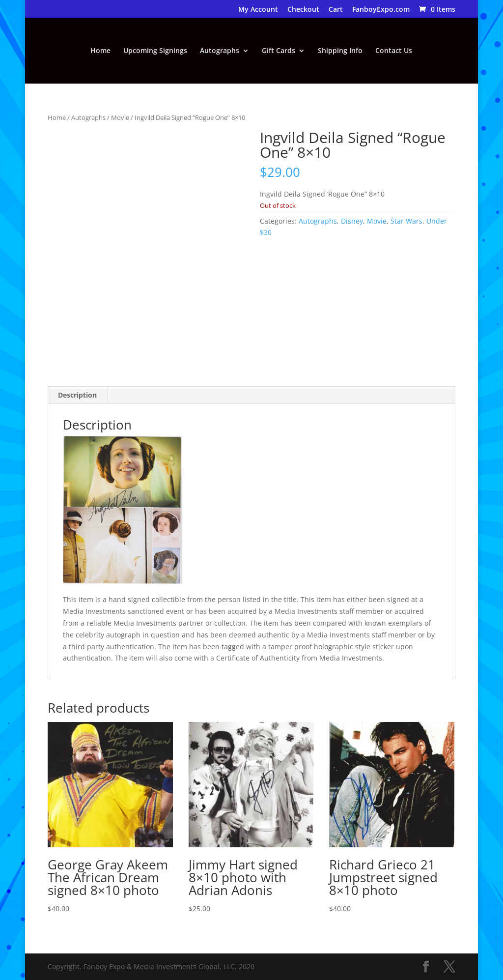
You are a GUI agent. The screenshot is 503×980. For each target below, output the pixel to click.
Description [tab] (77, 395)
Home (100, 51)
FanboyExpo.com (381, 10)
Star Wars (406, 221)
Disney (352, 221)
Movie (120, 117)
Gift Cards (279, 51)
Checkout (303, 10)
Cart (336, 10)
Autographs (220, 51)
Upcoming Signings (155, 51)
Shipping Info (340, 51)
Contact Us (394, 51)
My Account (258, 10)
